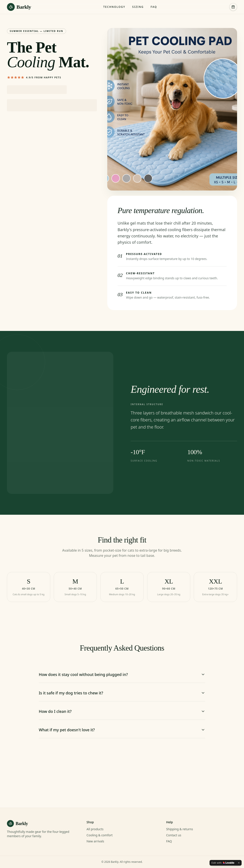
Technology (114, 7)
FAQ (154, 7)
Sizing (138, 7)
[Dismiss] (239, 863)
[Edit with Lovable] (223, 863)
